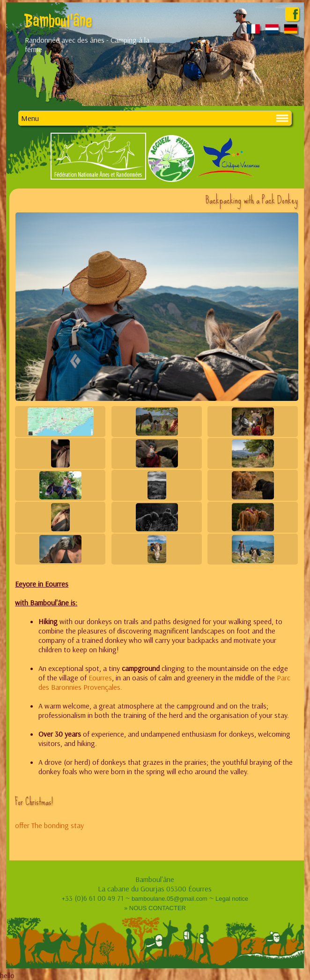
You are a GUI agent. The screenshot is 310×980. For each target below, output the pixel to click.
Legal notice (232, 899)
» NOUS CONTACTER (155, 908)
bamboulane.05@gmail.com (170, 899)
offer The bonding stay (49, 825)
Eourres (100, 678)
